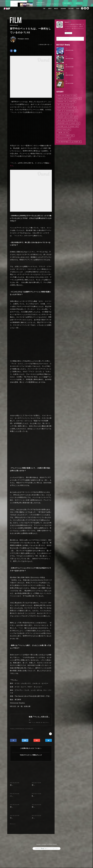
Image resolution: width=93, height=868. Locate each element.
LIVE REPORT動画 (64, 142)
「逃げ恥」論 (63, 133)
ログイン (78, 3)
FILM (16, 20)
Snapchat (88, 8)
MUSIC (52, 8)
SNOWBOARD (71, 111)
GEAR (61, 120)
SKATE (72, 108)
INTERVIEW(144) (20, 731)
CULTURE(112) (29, 731)
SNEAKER (62, 117)
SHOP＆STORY (75, 99)
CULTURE (67, 8)
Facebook (81, 8)
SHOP (74, 8)
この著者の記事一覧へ (45, 45)
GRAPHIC (72, 120)
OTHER (77, 142)
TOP (40, 8)
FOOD (72, 102)
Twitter (84, 8)
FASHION (59, 8)
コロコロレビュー (64, 139)
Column (74, 126)
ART (61, 105)
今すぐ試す (67, 3)
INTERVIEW (63, 123)
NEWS (61, 95)
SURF (60, 111)
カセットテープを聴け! (65, 136)
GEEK (73, 117)
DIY (60, 114)
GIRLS (45, 8)
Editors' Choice (64, 129)
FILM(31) (12, 731)
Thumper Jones (23, 39)
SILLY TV (71, 95)
